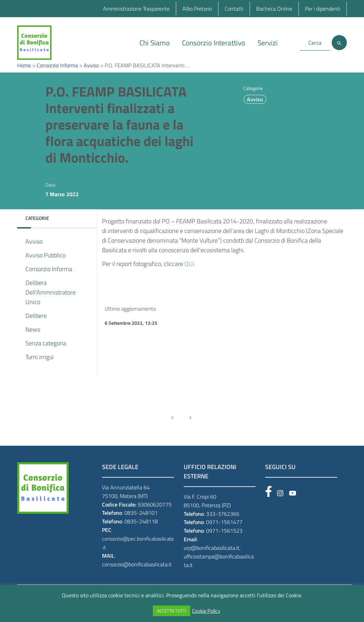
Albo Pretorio (197, 9)
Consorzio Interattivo (214, 43)
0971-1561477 (224, 532)
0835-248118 (141, 532)
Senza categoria (46, 353)
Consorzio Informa (49, 279)
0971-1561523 (224, 541)
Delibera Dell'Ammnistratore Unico (50, 303)
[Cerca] (339, 43)
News (33, 340)
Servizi (268, 43)
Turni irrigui (39, 367)
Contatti (234, 9)
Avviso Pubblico (45, 265)
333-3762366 (223, 524)
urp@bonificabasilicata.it (212, 558)
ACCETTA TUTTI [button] (172, 611)
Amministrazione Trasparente (136, 9)
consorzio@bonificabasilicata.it (137, 575)
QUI (189, 274)
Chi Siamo (155, 43)
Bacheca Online (274, 9)
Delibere (36, 326)
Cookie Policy (206, 611)
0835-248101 (141, 523)
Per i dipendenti (323, 9)
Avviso (255, 110)
